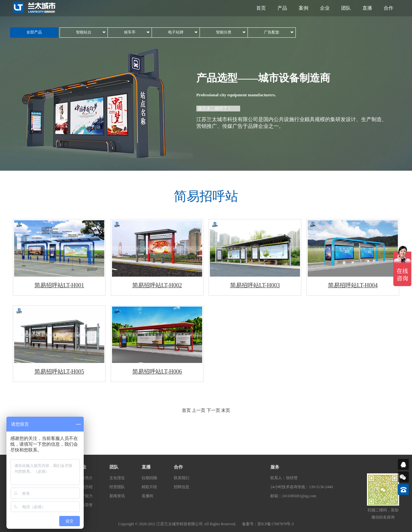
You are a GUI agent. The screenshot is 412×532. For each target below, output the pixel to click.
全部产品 (34, 32)
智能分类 (224, 32)
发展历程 (85, 487)
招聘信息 (182, 487)
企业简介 (85, 478)
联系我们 (182, 478)
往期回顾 (149, 478)
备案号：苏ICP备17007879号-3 (268, 524)
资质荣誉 (85, 505)
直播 (367, 8)
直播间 (147, 496)
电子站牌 (176, 32)
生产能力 (85, 496)
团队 (346, 8)
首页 (261, 8)
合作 (389, 8)
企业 (325, 8)
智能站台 (84, 32)
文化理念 (117, 478)
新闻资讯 (117, 496)
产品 (282, 8)
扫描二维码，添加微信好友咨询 (383, 514)
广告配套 (272, 32)
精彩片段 (149, 487)
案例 (304, 8)
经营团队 (117, 487)
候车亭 (130, 32)
